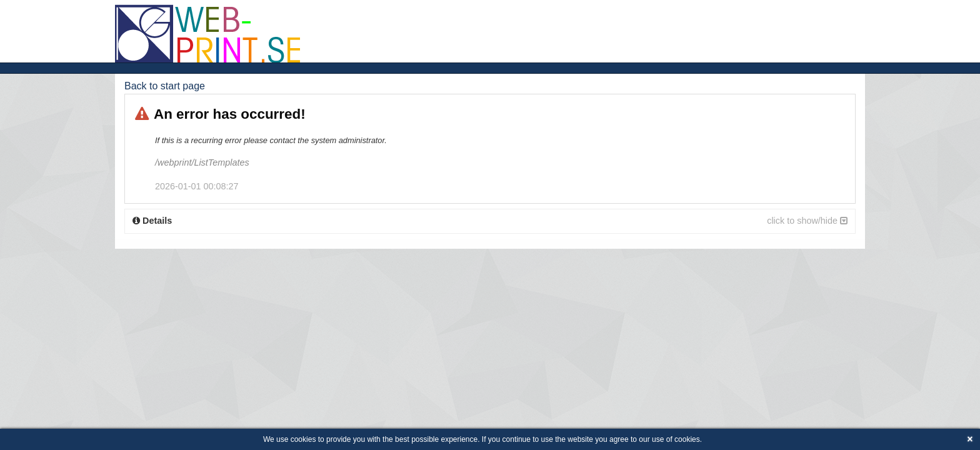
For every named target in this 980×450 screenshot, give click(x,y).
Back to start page (165, 86)
